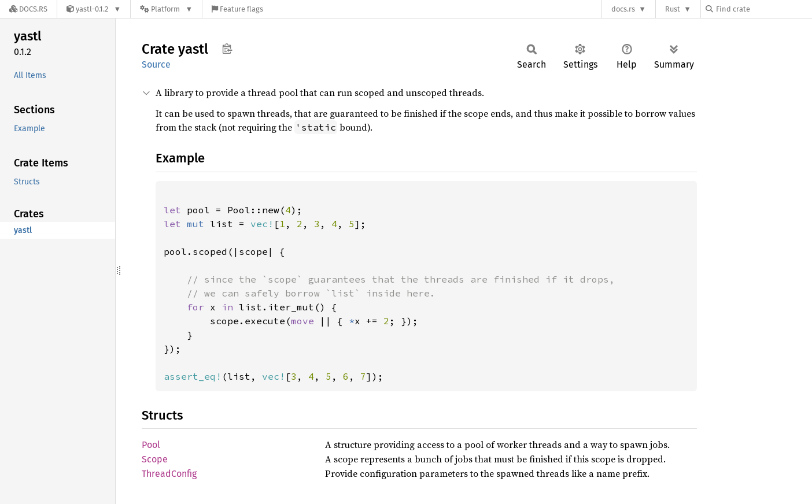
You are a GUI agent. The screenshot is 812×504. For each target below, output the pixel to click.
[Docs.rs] (28, 9)
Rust (673, 9)
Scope (155, 459)
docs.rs (623, 9)
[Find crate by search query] (763, 9)
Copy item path (227, 49)
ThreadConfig (169, 474)
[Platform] (166, 9)
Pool (151, 445)
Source (156, 64)
